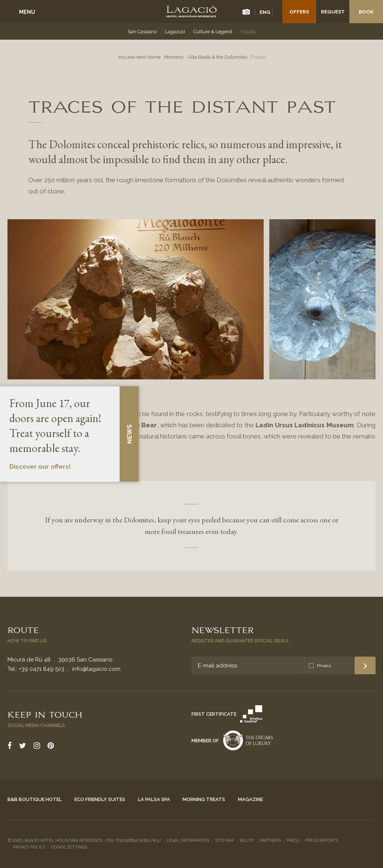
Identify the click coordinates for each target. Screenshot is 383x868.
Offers (299, 12)
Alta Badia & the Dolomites (217, 57)
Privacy (324, 666)
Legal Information (188, 841)
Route (23, 629)
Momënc (174, 57)
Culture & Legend (213, 32)
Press (293, 841)
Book (366, 12)
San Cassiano (142, 32)
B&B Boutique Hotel (35, 799)
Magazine (250, 799)
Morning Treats (204, 799)
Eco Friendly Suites (100, 799)
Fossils (248, 32)
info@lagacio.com (96, 669)
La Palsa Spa (154, 799)
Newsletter (223, 629)
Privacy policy (29, 847)
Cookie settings (69, 847)
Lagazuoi (175, 32)
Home (154, 57)
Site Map (225, 841)
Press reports (322, 841)
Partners (270, 841)
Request (333, 12)
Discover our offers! (40, 467)
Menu (27, 12)
